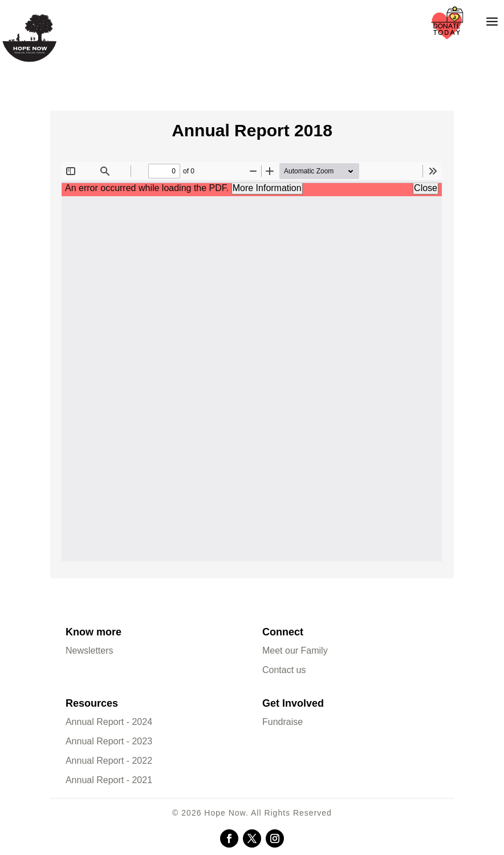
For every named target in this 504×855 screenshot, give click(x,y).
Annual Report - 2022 (109, 761)
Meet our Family (295, 651)
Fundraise (283, 722)
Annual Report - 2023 (109, 741)
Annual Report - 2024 (109, 722)
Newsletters (90, 651)
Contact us (284, 670)
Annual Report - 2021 (109, 780)
